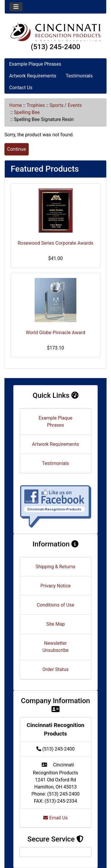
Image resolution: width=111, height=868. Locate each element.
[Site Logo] (55, 32)
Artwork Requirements (33, 76)
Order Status (55, 669)
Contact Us (21, 88)
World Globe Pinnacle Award (55, 333)
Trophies (36, 105)
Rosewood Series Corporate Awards (55, 243)
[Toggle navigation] (16, 7)
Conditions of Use (55, 605)
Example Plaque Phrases (35, 64)
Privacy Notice (55, 586)
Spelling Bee (27, 112)
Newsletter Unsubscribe (55, 647)
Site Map (55, 624)
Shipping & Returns (55, 567)
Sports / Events (66, 105)
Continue (17, 149)
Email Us (55, 818)
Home (16, 105)
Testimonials (79, 76)
